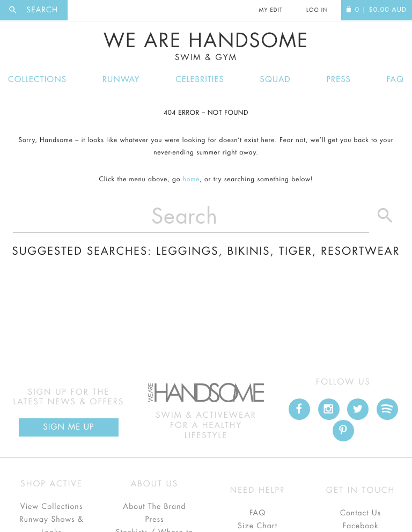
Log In (317, 10)
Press (338, 80)
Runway (121, 80)
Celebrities (200, 80)
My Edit (270, 10)
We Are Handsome (206, 47)
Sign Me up (68, 427)
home (192, 180)
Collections (37, 80)
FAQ (395, 80)
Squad (275, 80)
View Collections (52, 507)
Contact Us (360, 513)
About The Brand (154, 507)
